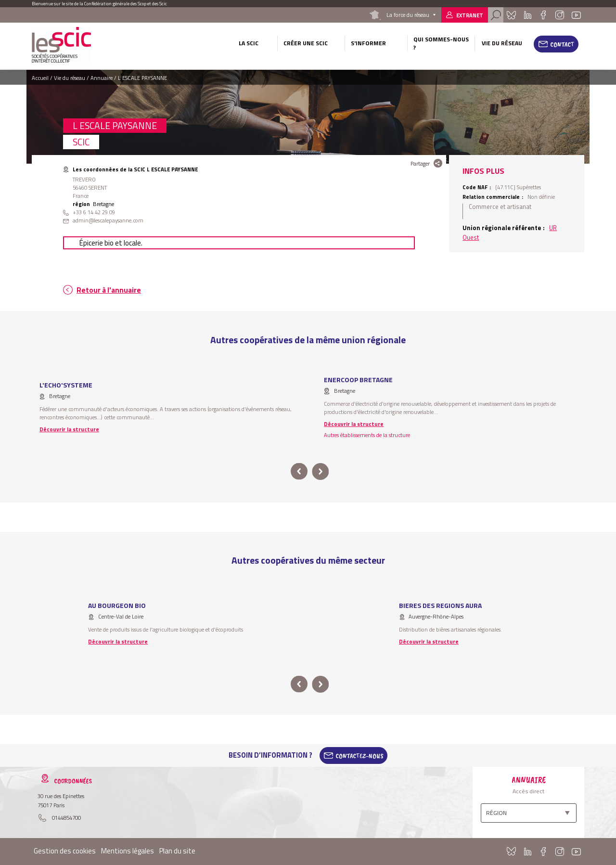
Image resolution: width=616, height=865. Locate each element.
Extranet (470, 15)
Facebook (543, 15)
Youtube (577, 15)
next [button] (320, 471)
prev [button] (299, 471)
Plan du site (177, 851)
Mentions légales (128, 851)
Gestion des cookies (65, 851)
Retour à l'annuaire (109, 290)
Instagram (559, 15)
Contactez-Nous (359, 755)
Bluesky (511, 15)
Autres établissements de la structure (367, 435)
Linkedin (528, 15)
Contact (562, 44)
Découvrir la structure (69, 429)
